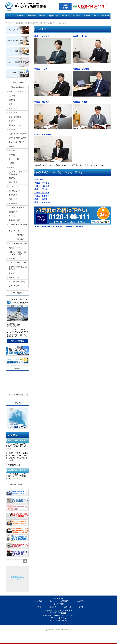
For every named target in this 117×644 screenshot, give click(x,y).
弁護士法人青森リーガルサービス (17, 579)
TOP (30, 23)
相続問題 (65, 601)
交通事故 (39, 601)
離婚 (52, 601)
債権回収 (53, 607)
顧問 (81, 607)
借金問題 (80, 601)
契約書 (39, 607)
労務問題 (68, 607)
